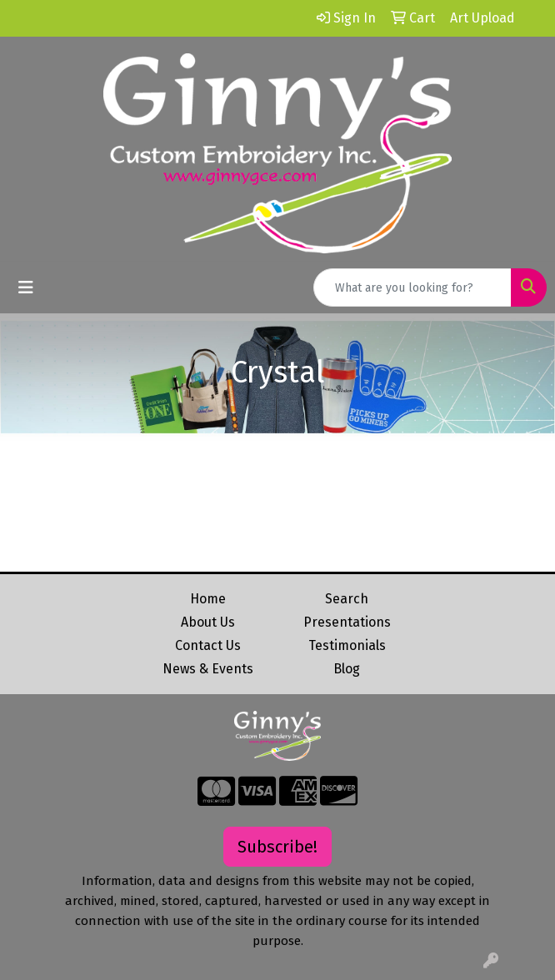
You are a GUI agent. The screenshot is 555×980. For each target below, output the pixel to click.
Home (208, 599)
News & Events (208, 669)
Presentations (347, 622)
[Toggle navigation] (26, 287)
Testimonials (347, 645)
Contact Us (208, 645)
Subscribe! (277, 847)
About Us (208, 622)
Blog (347, 669)
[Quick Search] (412, 287)
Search (347, 599)
